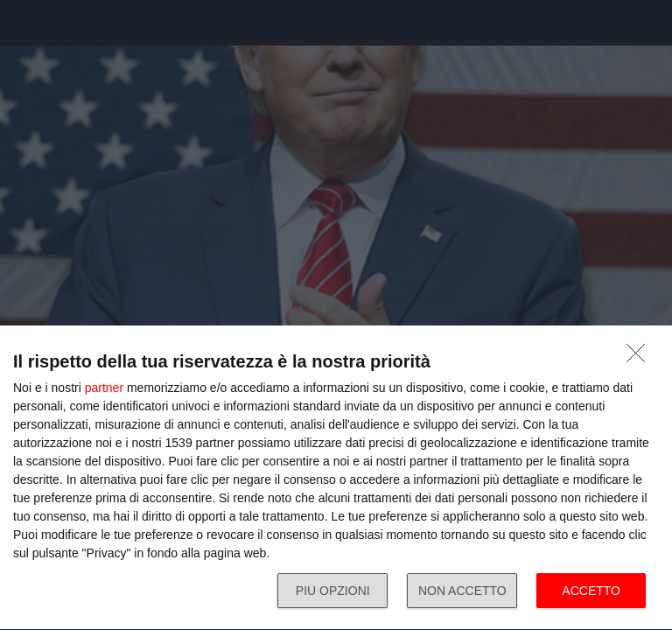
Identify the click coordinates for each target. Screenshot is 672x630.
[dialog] (336, 478)
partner (104, 388)
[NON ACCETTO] (640, 358)
